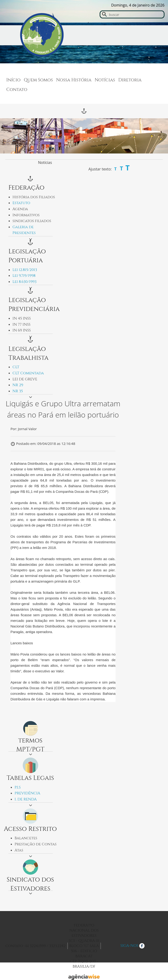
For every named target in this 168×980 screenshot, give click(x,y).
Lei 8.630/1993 (25, 282)
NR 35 (18, 391)
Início (13, 80)
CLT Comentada (28, 373)
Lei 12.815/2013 (25, 270)
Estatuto (21, 203)
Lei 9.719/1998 (24, 276)
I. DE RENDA (26, 799)
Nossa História (74, 80)
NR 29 (18, 385)
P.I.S (18, 787)
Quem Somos (38, 80)
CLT (16, 367)
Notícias (105, 80)
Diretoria (130, 80)
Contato (17, 90)
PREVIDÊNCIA (28, 793)
